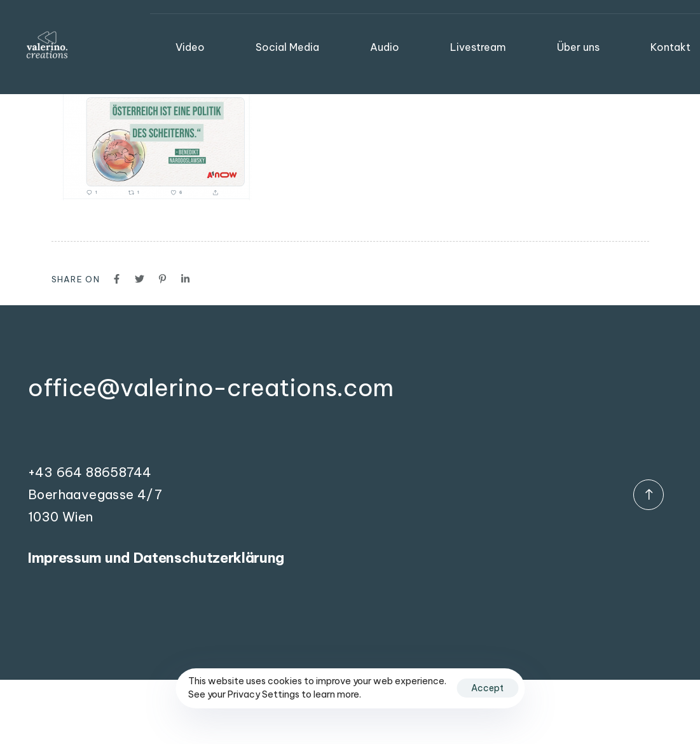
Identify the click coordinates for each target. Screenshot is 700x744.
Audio (385, 47)
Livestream (478, 47)
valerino (117, 23)
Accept (487, 688)
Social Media (287, 47)
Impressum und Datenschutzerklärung (156, 558)
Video (190, 47)
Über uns (578, 47)
